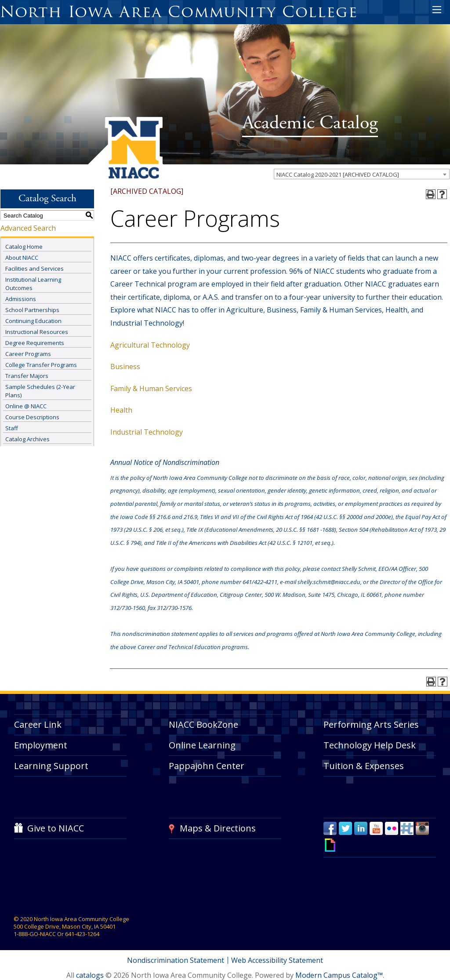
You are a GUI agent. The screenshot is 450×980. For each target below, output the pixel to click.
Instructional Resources (37, 332)
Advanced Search (28, 228)
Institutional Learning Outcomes (33, 284)
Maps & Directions (218, 828)
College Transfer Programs (41, 365)
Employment (41, 745)
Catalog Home (24, 247)
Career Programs (28, 354)
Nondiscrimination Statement (176, 960)
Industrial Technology (147, 432)
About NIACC (22, 258)
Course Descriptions (32, 417)
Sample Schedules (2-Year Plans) (40, 391)
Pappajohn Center (207, 766)
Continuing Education (33, 321)
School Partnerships (32, 310)
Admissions (21, 299)
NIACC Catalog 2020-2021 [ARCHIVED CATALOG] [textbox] (338, 174)
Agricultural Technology (150, 345)
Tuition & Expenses (364, 766)
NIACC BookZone (203, 724)
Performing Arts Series (371, 724)
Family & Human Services (151, 388)
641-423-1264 (82, 934)
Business (125, 367)
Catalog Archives (27, 439)
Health (121, 410)
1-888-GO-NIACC (35, 934)
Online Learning (202, 745)
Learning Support (51, 766)
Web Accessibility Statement (278, 960)
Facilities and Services (34, 269)
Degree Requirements (35, 343)
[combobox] (362, 174)
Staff (12, 428)
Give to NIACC (56, 828)
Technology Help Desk (370, 745)
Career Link (38, 724)
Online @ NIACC (26, 406)
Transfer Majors (27, 376)
